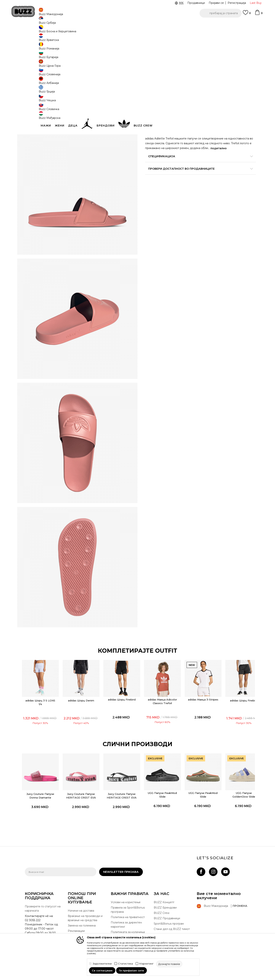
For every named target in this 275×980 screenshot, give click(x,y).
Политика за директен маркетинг (126, 915)
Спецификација (195, 177)
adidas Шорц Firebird (119, 690)
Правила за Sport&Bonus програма (128, 901)
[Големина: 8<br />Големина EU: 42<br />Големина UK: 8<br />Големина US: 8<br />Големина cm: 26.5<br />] (165, 96)
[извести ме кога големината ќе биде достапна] (180, 87)
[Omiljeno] (247, 14)
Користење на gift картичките (123, 930)
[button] (221, 13)
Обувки (71, 31)
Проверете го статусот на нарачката (43, 899)
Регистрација (237, 3)
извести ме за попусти (235, 63)
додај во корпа (169, 110)
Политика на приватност (128, 908)
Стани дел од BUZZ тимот (172, 920)
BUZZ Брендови (165, 898)
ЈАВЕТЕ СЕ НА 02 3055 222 (89, 25)
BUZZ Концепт (164, 893)
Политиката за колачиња (128, 923)
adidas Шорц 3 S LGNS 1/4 (46, 691)
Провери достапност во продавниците (195, 189)
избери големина (158, 81)
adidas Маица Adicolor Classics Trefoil (156, 692)
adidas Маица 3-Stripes (193, 690)
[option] (137, 25)
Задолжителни (102, 964)
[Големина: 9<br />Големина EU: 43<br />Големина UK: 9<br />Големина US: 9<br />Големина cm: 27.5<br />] (180, 96)
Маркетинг (146, 964)
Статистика (125, 964)
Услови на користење (126, 893)
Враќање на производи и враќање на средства (85, 909)
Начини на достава (81, 901)
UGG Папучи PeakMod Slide (156, 780)
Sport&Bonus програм (169, 914)
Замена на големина (82, 916)
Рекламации (76, 922)
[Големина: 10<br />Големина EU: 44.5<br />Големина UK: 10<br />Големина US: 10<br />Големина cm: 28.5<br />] (151, 87)
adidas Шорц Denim (83, 690)
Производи (56, 31)
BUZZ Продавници (167, 909)
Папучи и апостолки (90, 31)
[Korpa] (259, 14)
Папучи (109, 31)
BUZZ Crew (162, 904)
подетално (163, 169)
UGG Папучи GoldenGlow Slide (229, 780)
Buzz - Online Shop (36, 31)
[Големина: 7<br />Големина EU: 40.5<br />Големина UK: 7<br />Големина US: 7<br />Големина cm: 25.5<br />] (151, 96)
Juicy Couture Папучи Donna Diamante (46, 783)
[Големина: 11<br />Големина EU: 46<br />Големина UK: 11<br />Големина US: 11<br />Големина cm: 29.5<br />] (165, 87)
